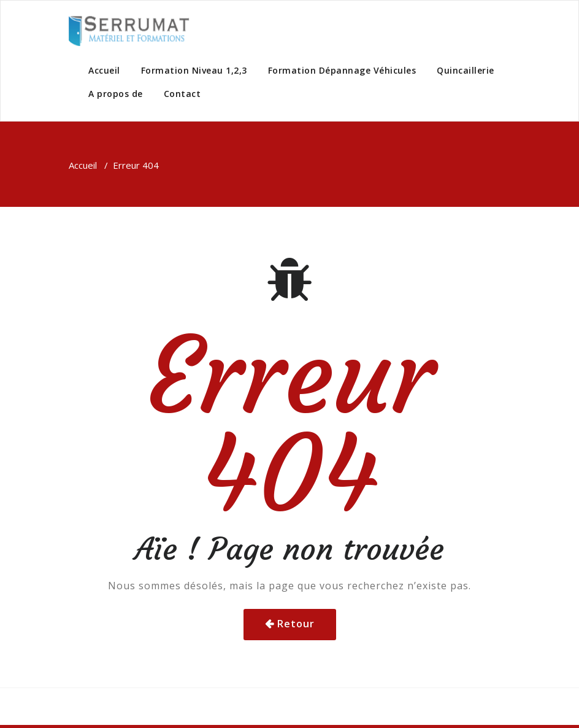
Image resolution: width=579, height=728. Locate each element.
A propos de (116, 94)
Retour (296, 624)
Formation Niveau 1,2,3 (194, 70)
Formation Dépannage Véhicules (342, 70)
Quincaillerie (466, 70)
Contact (182, 94)
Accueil (104, 70)
